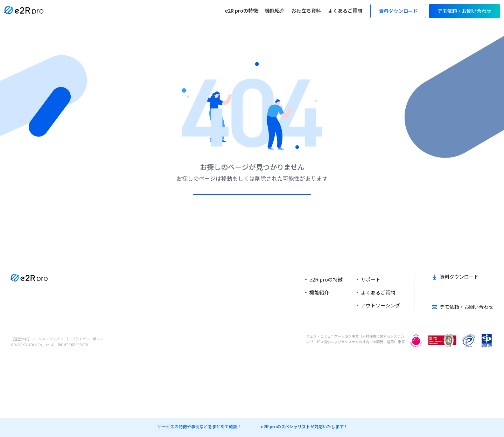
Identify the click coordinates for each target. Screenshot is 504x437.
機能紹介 (275, 11)
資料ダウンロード (459, 296)
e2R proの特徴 (241, 11)
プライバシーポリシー (89, 358)
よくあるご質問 (345, 11)
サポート (371, 299)
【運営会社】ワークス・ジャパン (37, 358)
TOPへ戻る (251, 204)
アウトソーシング (380, 325)
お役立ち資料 (306, 11)
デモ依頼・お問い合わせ (467, 326)
